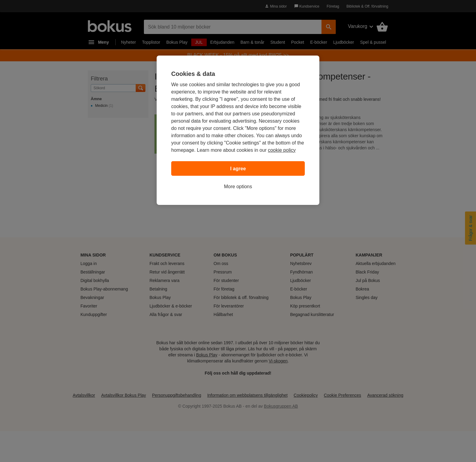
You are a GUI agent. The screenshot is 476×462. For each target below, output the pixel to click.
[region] (238, 130)
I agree (238, 169)
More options (238, 187)
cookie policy (282, 150)
